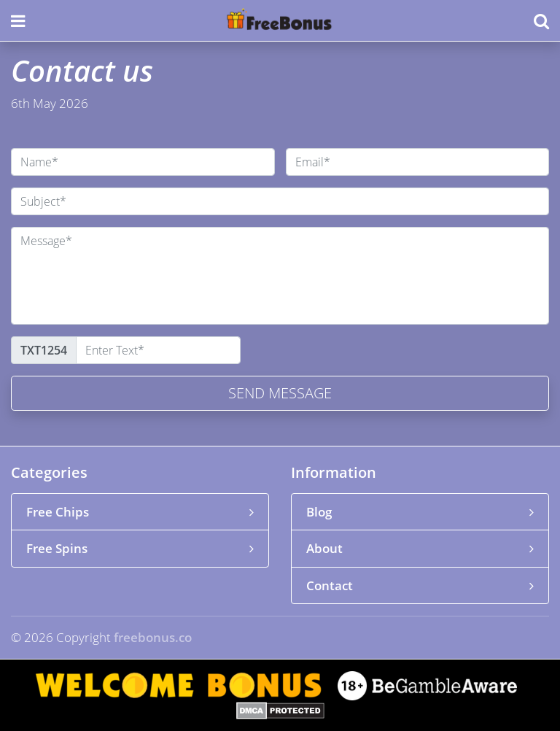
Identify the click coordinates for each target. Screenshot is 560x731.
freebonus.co (153, 637)
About (420, 548)
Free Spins (140, 548)
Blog (420, 512)
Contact (420, 585)
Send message (280, 393)
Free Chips (140, 512)
